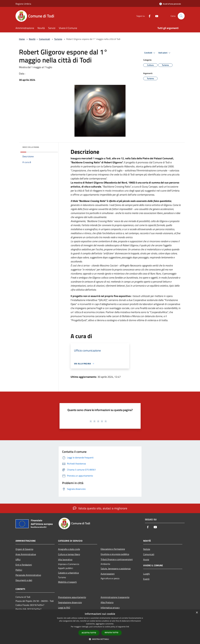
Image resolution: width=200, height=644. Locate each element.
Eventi (146, 579)
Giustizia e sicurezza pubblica (115, 554)
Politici (19, 570)
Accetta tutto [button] (89, 633)
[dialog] (100, 627)
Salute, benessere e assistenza (116, 569)
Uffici (18, 559)
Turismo (58, 39)
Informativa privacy (110, 608)
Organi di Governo (24, 549)
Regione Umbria (23, 4)
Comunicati (45, 39)
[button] (100, 639)
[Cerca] (181, 16)
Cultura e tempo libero (69, 554)
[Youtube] (156, 16)
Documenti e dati (24, 580)
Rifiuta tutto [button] (112, 633)
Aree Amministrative (26, 554)
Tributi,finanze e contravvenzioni (117, 559)
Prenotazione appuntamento (72, 597)
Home (22, 39)
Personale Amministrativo (28, 575)
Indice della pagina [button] (31, 147)
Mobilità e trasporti (67, 582)
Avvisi (146, 559)
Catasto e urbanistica (68, 573)
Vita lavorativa (65, 559)
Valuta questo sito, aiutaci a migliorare (100, 508)
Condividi (150, 53)
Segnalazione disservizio (70, 602)
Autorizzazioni (108, 574)
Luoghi (147, 574)
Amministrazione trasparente (115, 597)
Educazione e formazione (113, 549)
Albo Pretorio (107, 602)
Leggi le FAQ (64, 608)
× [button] (197, 613)
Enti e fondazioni (24, 565)
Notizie (147, 549)
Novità (32, 39)
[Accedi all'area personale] (170, 4)
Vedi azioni (165, 53)
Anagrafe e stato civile (69, 549)
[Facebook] (148, 16)
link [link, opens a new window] (128, 627)
